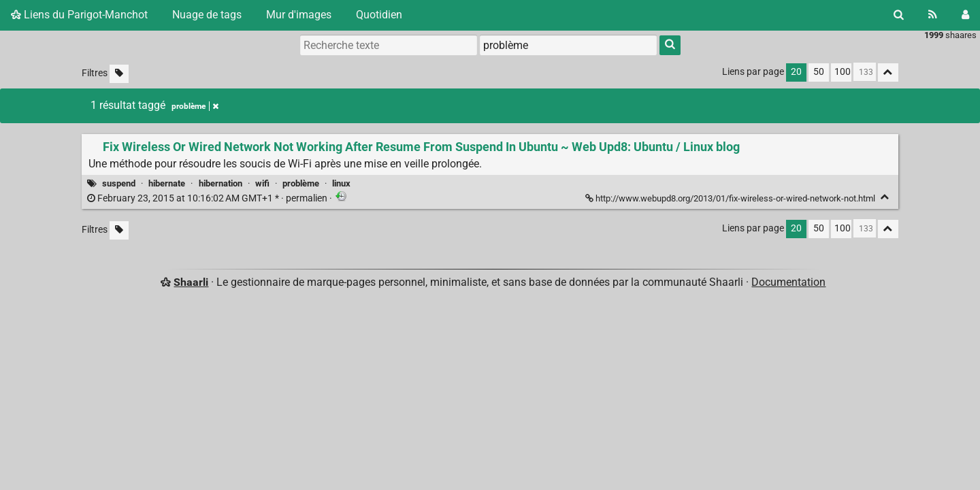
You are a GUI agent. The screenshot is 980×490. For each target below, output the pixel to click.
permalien (208, 198)
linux (341, 183)
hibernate (167, 183)
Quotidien (379, 15)
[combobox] (568, 45)
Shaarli (191, 282)
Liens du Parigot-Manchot (79, 15)
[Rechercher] (899, 15)
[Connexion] (965, 15)
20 (796, 72)
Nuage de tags (207, 15)
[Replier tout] (888, 72)
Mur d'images (299, 15)
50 (819, 72)
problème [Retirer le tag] (195, 106)
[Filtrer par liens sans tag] (119, 74)
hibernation (220, 183)
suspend (119, 183)
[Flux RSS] (933, 15)
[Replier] (885, 197)
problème (301, 183)
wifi (262, 183)
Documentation (788, 282)
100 (843, 72)
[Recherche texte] (389, 45)
